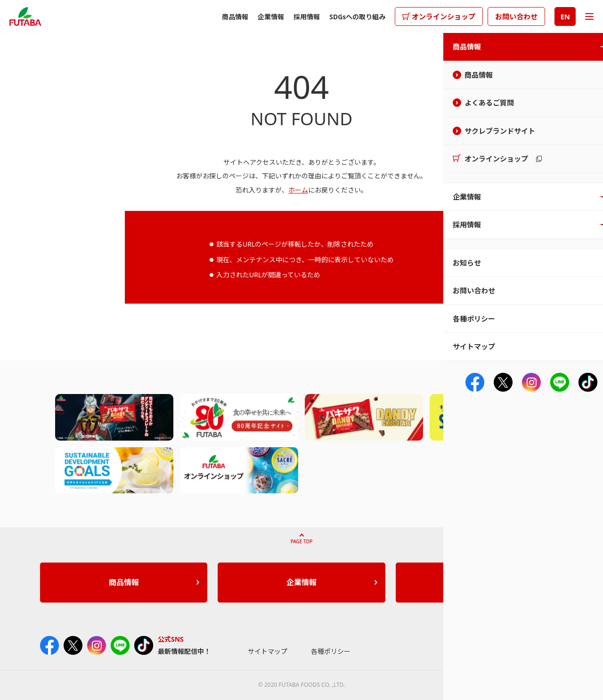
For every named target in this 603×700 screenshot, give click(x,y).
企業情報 (271, 17)
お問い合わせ (516, 16)
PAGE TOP (302, 541)
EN (565, 16)
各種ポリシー (331, 651)
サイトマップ (268, 651)
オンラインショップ (444, 16)
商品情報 (235, 17)
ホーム (298, 190)
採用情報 (307, 17)
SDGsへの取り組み (357, 17)
